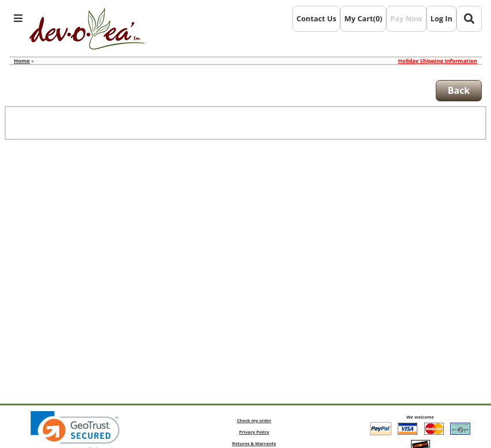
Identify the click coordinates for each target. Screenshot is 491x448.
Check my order (254, 420)
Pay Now (406, 18)
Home (22, 61)
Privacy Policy (254, 432)
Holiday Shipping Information (437, 61)
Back (459, 90)
